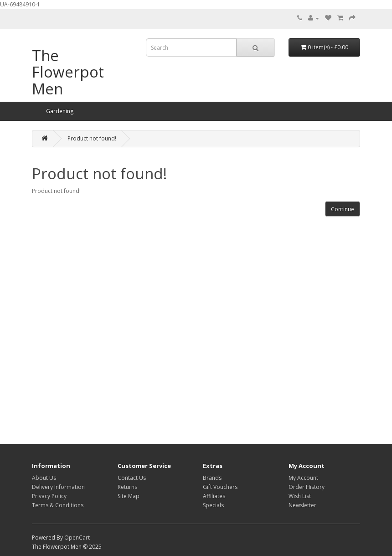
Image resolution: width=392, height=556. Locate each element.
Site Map (129, 496)
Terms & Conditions (58, 505)
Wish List (300, 496)
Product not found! (92, 138)
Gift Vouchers (220, 487)
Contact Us (132, 478)
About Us (44, 478)
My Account (303, 478)
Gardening (60, 111)
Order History (307, 487)
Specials (213, 505)
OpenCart (77, 538)
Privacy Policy (49, 496)
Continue (343, 209)
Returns (127, 487)
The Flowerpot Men (68, 72)
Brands (212, 478)
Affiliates (214, 496)
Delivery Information (58, 487)
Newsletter (302, 505)
